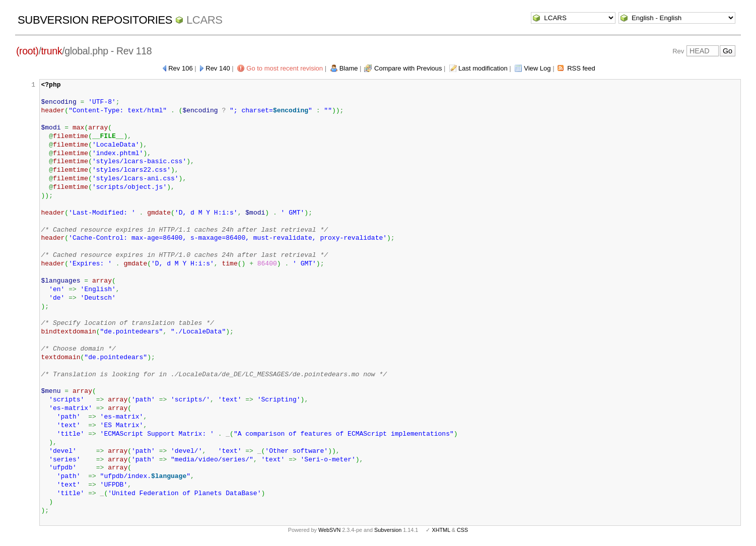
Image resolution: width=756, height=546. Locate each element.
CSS (462, 530)
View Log (537, 68)
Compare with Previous (408, 68)
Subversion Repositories (95, 20)
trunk (52, 51)
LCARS (204, 20)
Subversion (388, 530)
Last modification (483, 68)
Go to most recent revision (285, 68)
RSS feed (581, 68)
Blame (349, 68)
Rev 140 (218, 68)
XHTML (441, 530)
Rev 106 (180, 68)
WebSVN (329, 530)
